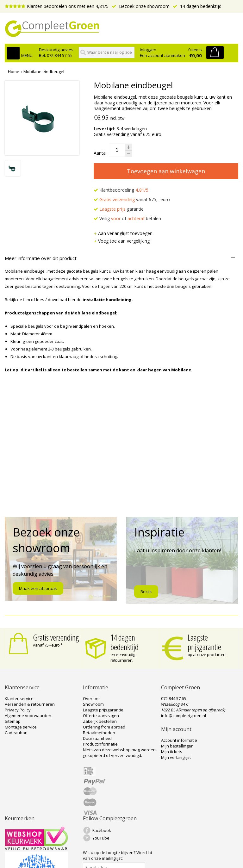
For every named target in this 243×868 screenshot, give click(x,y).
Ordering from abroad (104, 727)
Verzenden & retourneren (30, 704)
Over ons (92, 698)
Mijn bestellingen (177, 746)
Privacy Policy (18, 710)
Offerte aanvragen (101, 716)
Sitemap (13, 721)
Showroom (93, 704)
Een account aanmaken (162, 55)
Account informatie (179, 740)
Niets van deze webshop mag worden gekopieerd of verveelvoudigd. (119, 753)
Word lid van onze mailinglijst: (118, 855)
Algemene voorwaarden (28, 716)
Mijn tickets (172, 752)
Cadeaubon (16, 733)
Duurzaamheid (97, 738)
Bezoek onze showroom (141, 6)
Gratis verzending (56, 637)
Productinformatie (100, 744)
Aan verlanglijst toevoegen (123, 233)
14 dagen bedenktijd (197, 6)
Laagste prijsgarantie (204, 642)
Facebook (102, 830)
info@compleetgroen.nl (184, 716)
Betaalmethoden (99, 733)
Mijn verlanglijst (176, 757)
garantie (119, 209)
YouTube (101, 838)
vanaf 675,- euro (132, 199)
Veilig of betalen (127, 218)
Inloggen (148, 50)
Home (14, 71)
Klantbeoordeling (121, 190)
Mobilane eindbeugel (44, 71)
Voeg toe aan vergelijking (122, 241)
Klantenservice (19, 698)
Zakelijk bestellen (100, 721)
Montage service (21, 727)
